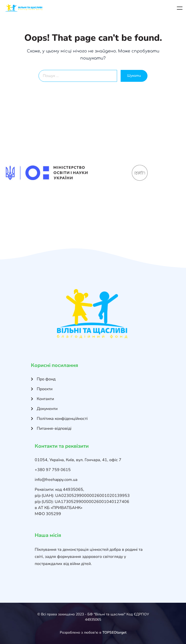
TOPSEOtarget (114, 632)
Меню (180, 8)
